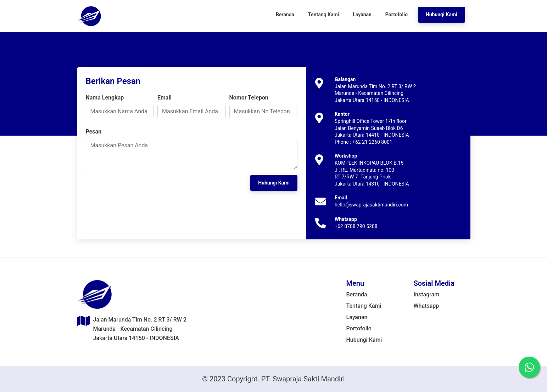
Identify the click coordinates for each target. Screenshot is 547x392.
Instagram (427, 294)
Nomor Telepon (249, 98)
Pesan (94, 132)
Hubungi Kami (364, 340)
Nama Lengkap (105, 98)
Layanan (357, 317)
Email (164, 98)
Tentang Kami (364, 306)
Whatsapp (426, 306)
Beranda (357, 294)
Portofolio (359, 328)
